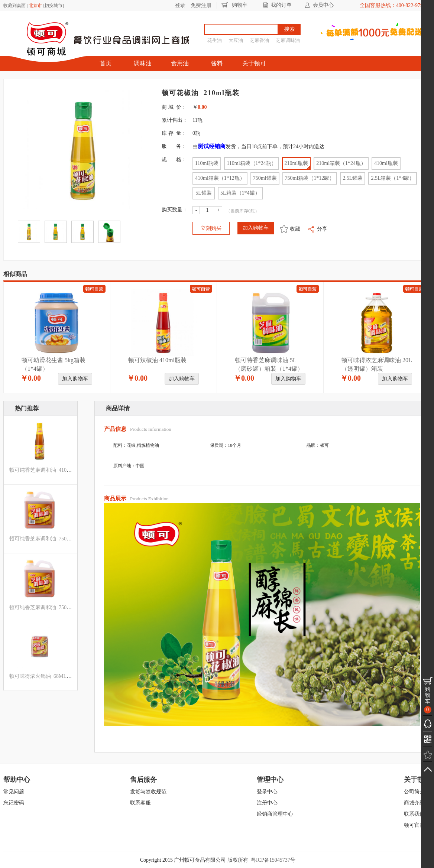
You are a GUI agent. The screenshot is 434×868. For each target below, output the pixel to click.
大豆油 (236, 40)
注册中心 (267, 803)
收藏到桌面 (14, 6)
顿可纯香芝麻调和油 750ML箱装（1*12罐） (60, 607)
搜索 (289, 29)
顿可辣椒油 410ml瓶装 (157, 360)
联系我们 (414, 814)
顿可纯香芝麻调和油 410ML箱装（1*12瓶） (60, 470)
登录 (180, 5)
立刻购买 (211, 228)
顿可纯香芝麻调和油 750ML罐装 (47, 539)
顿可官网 (414, 825)
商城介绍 (414, 803)
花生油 (215, 40)
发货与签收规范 (148, 792)
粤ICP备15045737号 (273, 860)
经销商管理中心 (275, 814)
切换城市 (54, 6)
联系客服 (140, 803)
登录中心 (267, 792)
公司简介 (414, 792)
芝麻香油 (259, 40)
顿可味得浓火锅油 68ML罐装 (43, 676)
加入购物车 (75, 379)
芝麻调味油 (288, 40)
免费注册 (201, 5)
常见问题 (14, 792)
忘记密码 (14, 803)
